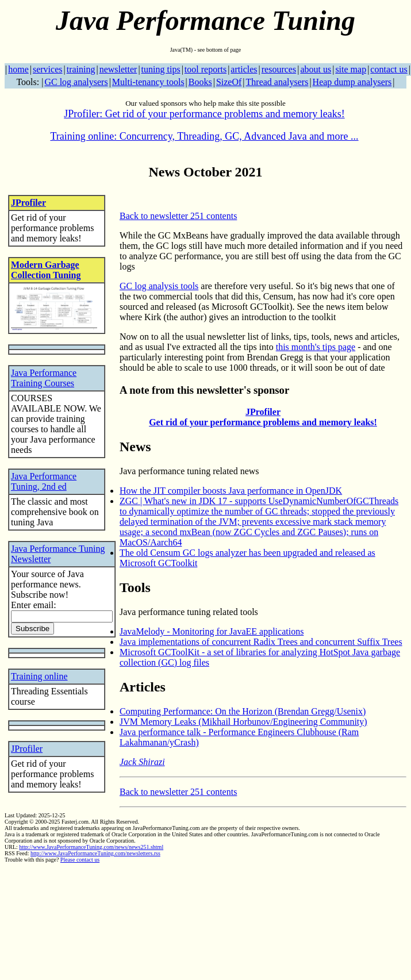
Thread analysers (277, 82)
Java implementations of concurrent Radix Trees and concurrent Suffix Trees (261, 642)
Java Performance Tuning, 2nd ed (44, 481)
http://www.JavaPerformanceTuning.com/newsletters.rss (95, 853)
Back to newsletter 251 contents (178, 216)
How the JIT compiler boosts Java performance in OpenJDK (231, 491)
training (81, 69)
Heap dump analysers (352, 82)
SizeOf (229, 82)
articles (244, 69)
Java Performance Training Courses (44, 378)
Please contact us (80, 860)
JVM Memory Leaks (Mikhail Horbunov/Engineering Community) (243, 722)
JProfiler (28, 203)
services (48, 69)
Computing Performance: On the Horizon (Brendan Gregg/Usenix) (243, 711)
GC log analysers (76, 82)
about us (316, 69)
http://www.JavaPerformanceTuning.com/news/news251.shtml (91, 847)
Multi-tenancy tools (148, 82)
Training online (39, 676)
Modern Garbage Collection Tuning (46, 270)
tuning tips (161, 69)
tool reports (205, 69)
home (18, 69)
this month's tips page (316, 347)
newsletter (118, 69)
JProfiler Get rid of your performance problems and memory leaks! (263, 417)
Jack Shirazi (142, 762)
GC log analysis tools (159, 286)
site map (351, 69)
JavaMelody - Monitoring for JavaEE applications (212, 631)
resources (279, 69)
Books (200, 82)
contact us (389, 69)
